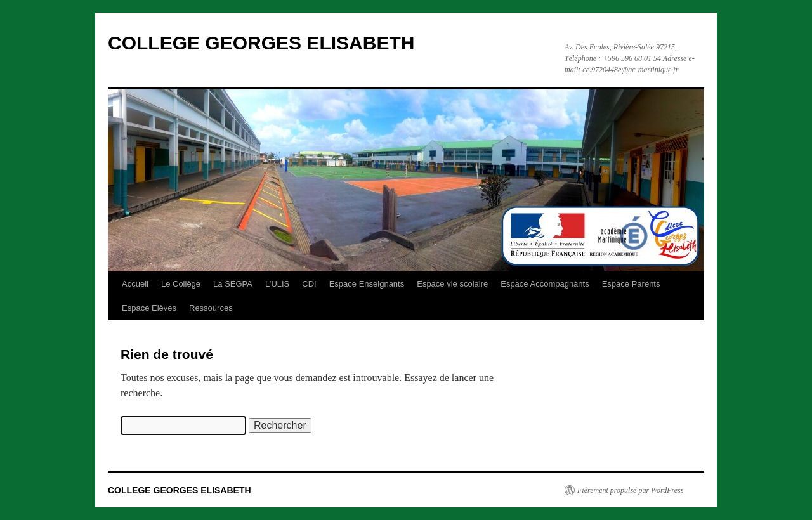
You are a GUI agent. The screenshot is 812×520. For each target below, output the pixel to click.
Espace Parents (631, 284)
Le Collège (181, 284)
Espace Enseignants (367, 284)
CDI (309, 284)
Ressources (211, 308)
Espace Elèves (149, 308)
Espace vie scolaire (452, 284)
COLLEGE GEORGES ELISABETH (261, 43)
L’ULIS (277, 284)
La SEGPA (233, 284)
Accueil (135, 284)
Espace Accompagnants (545, 284)
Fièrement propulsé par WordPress (630, 490)
